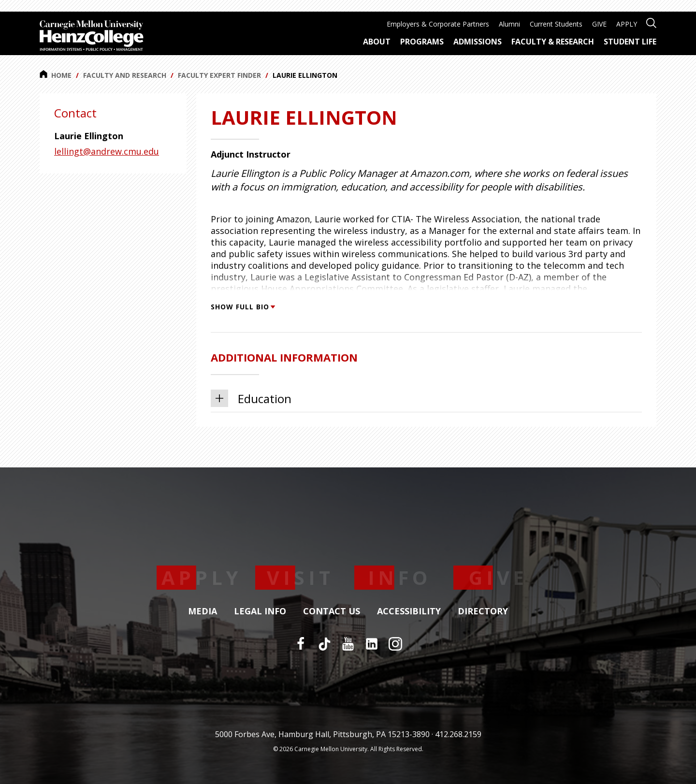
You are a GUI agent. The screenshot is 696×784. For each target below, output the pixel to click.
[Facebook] (301, 644)
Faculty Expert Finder (219, 75)
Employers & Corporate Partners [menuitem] (438, 24)
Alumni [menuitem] (509, 24)
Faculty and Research (125, 75)
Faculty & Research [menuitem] (553, 42)
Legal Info (260, 611)
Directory (483, 611)
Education (251, 398)
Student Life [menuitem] (630, 42)
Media (203, 611)
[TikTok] (324, 644)
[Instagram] (395, 644)
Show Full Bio (243, 307)
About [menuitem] (377, 42)
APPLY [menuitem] (627, 24)
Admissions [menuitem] (478, 42)
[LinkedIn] (372, 644)
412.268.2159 (458, 734)
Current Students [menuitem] (556, 24)
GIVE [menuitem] (599, 24)
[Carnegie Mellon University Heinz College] (92, 37)
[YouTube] (348, 644)
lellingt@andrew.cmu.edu (107, 151)
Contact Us (332, 611)
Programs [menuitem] (422, 42)
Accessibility (409, 611)
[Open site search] (651, 22)
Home (56, 75)
